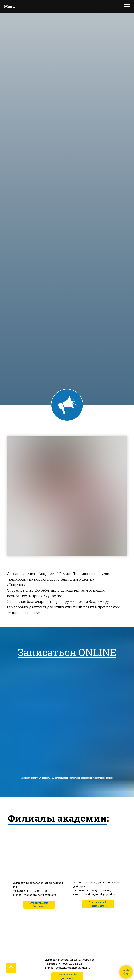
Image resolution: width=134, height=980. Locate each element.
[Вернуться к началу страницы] (11, 968)
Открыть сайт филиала (98, 904)
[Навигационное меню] (127, 6)
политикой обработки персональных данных (92, 778)
